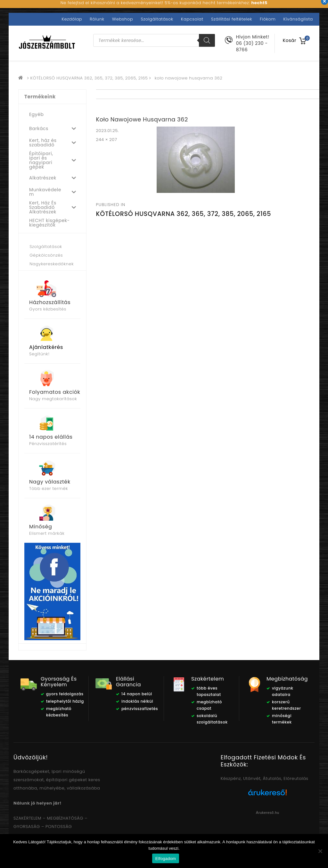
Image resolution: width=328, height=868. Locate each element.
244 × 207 (107, 140)
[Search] (207, 40)
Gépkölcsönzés (46, 255)
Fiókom (268, 19)
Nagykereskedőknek (52, 264)
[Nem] (320, 851)
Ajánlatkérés (46, 347)
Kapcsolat (192, 19)
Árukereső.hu (268, 813)
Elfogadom (166, 859)
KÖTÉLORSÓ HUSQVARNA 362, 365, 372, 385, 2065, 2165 (89, 78)
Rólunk (97, 19)
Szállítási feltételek (232, 19)
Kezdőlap (72, 19)
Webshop (123, 19)
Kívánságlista (298, 19)
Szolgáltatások (157, 19)
